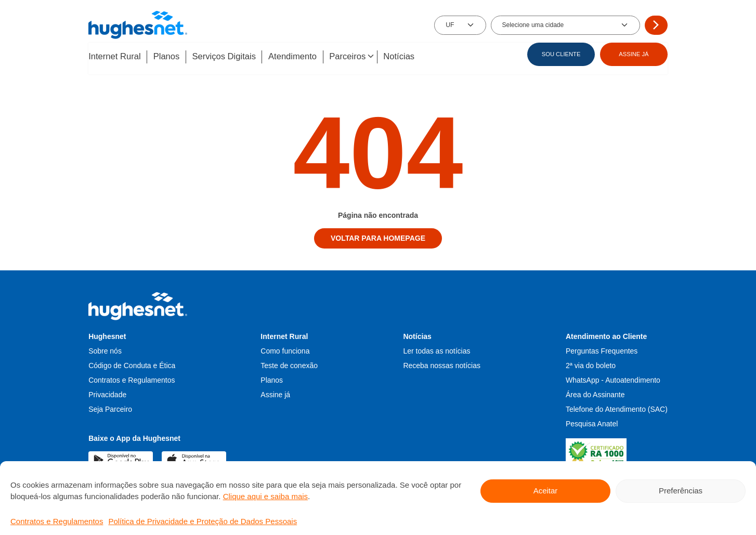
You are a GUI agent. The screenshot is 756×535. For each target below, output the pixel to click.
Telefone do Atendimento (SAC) (617, 408)
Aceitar (546, 491)
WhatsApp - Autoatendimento (613, 379)
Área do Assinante (595, 393)
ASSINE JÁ (634, 54)
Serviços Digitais (230, 57)
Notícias (415, 57)
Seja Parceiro (110, 408)
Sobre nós (105, 349)
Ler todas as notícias (436, 349)
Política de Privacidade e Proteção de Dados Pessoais (203, 521)
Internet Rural (115, 57)
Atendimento (302, 57)
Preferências (681, 491)
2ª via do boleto (591, 364)
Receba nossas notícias (442, 364)
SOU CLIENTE (561, 54)
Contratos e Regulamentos (57, 521)
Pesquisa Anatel (592, 422)
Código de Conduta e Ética (132, 364)
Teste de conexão (289, 364)
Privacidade (107, 393)
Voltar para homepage (378, 237)
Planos (170, 57)
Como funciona (285, 349)
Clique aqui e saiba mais (265, 496)
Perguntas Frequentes (602, 349)
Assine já (275, 393)
